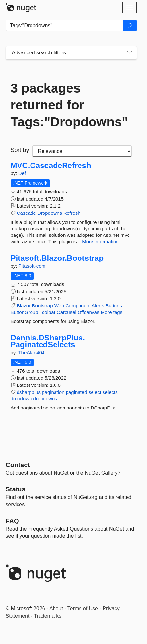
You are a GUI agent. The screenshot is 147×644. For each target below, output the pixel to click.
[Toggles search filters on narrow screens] (129, 53)
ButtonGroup (24, 312)
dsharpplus (29, 392)
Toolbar (47, 312)
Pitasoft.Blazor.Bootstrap (57, 258)
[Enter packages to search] (65, 26)
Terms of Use (83, 609)
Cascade (26, 213)
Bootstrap (42, 306)
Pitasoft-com (32, 266)
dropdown (21, 399)
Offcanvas (88, 312)
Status (16, 489)
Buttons (114, 306)
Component (78, 306)
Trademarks (48, 616)
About (56, 609)
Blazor (24, 306)
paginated (77, 392)
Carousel (67, 312)
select (95, 392)
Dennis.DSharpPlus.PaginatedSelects (48, 341)
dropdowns (45, 399)
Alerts (98, 306)
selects (110, 392)
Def (22, 173)
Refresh (72, 213)
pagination (53, 392)
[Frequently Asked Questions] (12, 521)
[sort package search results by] (82, 151)
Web (59, 306)
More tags (111, 312)
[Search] (130, 26)
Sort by (20, 150)
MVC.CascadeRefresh (51, 166)
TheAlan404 (31, 353)
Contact (18, 465)
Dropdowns (50, 213)
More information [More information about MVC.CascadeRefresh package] (100, 241)
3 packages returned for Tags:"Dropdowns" (69, 105)
